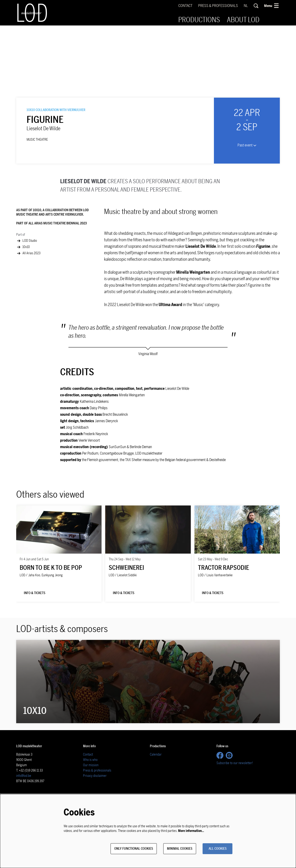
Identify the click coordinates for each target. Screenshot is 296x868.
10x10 (23, 291)
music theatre (37, 183)
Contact (185, 6)
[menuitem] (199, 20)
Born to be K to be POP (51, 611)
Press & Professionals (218, 6)
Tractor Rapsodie (224, 611)
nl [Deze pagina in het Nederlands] (246, 6)
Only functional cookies (125, 848)
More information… (191, 830)
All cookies (216, 848)
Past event (247, 189)
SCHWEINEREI (126, 611)
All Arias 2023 (28, 297)
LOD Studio (27, 284)
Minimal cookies (175, 848)
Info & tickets (36, 637)
